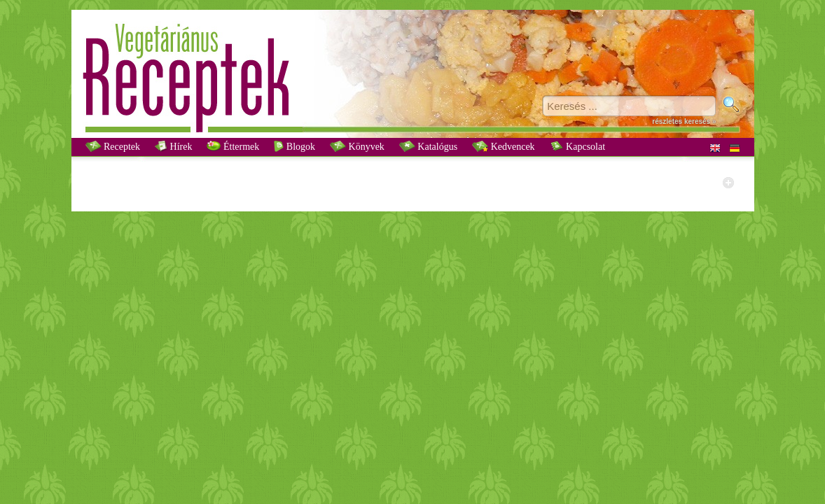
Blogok (294, 146)
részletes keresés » (684, 121)
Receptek (113, 146)
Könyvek (357, 146)
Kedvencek (503, 146)
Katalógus (428, 146)
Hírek (173, 146)
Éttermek (233, 146)
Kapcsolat (577, 146)
